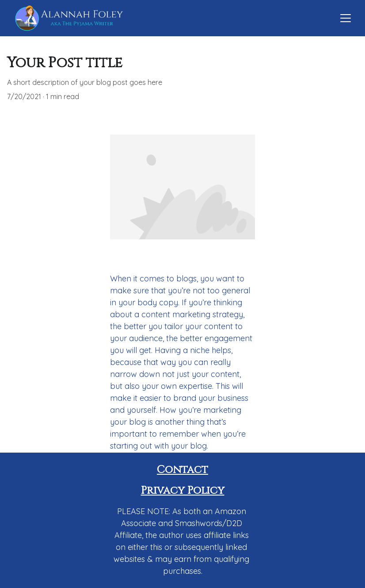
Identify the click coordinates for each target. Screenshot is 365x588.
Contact (182, 470)
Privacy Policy (183, 491)
